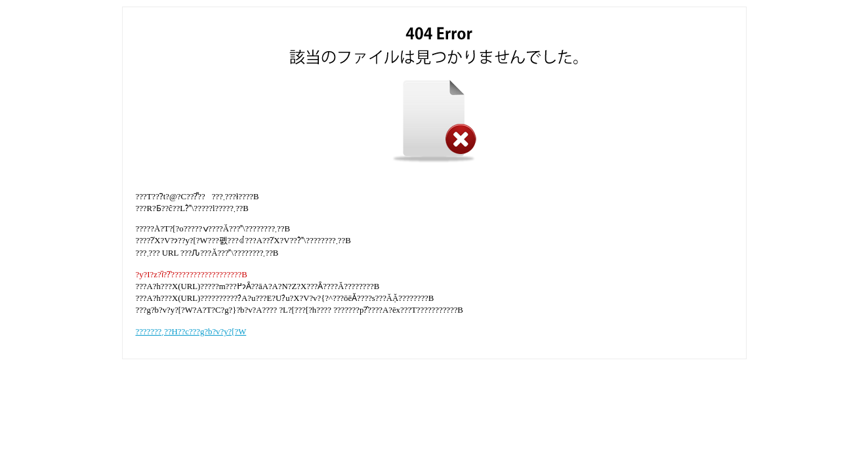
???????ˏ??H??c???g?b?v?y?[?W (191, 332)
